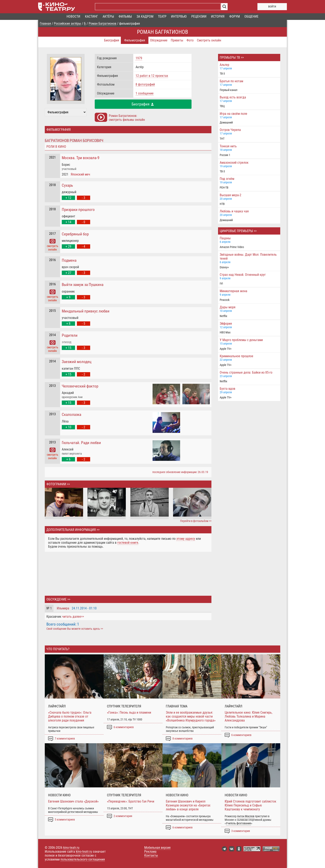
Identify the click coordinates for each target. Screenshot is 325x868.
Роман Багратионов (162, 32)
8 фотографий (145, 84)
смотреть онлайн (53, 246)
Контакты (151, 855)
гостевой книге (128, 543)
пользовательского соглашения (83, 859)
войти (272, 7)
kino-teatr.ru (71, 848)
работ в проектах (152, 76)
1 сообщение (145, 93)
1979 (139, 58)
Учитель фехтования (238, 823)
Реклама (150, 852)
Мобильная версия (157, 848)
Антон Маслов (246, 816)
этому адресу (186, 539)
